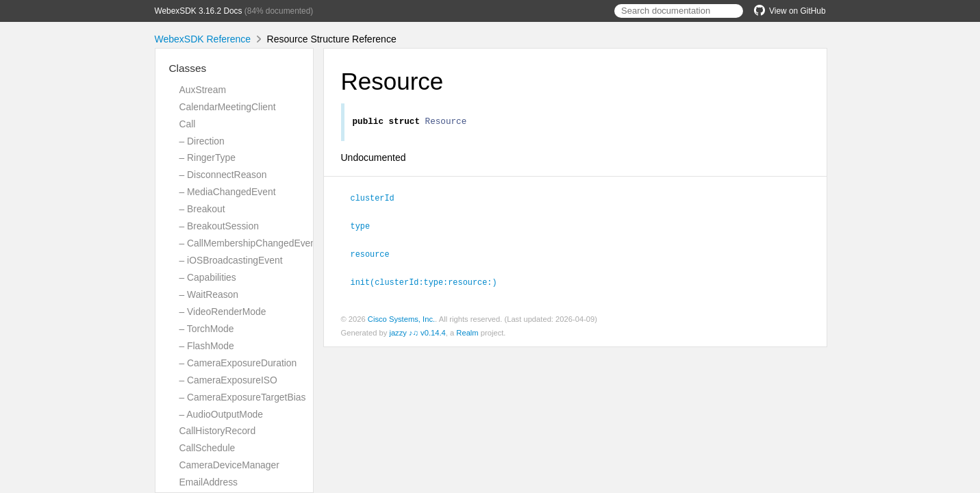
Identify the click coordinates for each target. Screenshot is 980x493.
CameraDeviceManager (229, 465)
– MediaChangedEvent (228, 192)
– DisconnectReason (223, 175)
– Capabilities (208, 277)
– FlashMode (207, 346)
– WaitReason (209, 294)
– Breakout (202, 209)
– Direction (202, 141)
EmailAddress (209, 482)
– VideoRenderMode (223, 312)
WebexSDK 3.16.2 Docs (199, 11)
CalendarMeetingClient (228, 107)
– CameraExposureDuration (238, 363)
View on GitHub (790, 11)
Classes (188, 68)
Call (188, 124)
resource (376, 254)
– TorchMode (207, 329)
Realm (467, 332)
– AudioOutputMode (222, 414)
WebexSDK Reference (203, 39)
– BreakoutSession (219, 226)
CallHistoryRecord (218, 431)
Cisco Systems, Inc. (401, 318)
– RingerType (208, 157)
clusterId (378, 199)
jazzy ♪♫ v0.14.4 (417, 332)
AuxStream (203, 90)
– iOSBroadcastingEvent (231, 260)
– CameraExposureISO (228, 380)
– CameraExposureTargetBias (243, 397)
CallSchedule (208, 448)
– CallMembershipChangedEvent (249, 243)
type (366, 227)
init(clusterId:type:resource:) (430, 281)
